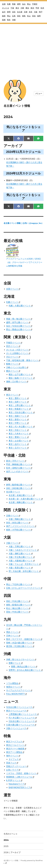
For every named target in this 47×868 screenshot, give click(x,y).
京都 (26, 12)
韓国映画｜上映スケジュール (20, 777)
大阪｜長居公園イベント (21, 568)
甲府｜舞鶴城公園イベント (19, 464)
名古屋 (20, 12)
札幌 (9, 4)
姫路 (4, 16)
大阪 (36, 12)
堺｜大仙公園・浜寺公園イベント (25, 571)
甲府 (37, 8)
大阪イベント (13, 543)
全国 (4, 4)
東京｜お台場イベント (20, 441)
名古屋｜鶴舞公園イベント (22, 502)
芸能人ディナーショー (17, 766)
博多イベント (13, 632)
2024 (6, 840)
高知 (34, 16)
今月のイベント (11, 834)
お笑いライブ (13, 770)
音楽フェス (12, 763)
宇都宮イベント (14, 343)
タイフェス (15, 759)
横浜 (27, 8)
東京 (17, 8)
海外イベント (13, 756)
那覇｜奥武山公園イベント (24, 667)
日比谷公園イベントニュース (23, 721)
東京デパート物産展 (16, 749)
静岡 (9, 12)
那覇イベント (16, 663)
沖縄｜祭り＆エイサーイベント (21, 659)
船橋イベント (13, 364)
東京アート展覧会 (15, 752)
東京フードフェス (15, 742)
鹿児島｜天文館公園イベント (20, 646)
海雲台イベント (14, 687)
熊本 (9, 20)
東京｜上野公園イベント (21, 405)
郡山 (29, 4)
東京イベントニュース (17, 711)
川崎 (22, 8)
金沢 (4, 12)
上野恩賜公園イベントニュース (24, 714)
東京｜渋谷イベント (19, 430)
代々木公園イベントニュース (23, 718)
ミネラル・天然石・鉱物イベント (22, 773)
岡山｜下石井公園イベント (19, 584)
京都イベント (13, 516)
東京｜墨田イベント (19, 398)
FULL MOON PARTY (16, 694)
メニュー (39, 94)
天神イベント (13, 636)
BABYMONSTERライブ (20, 787)
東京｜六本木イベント (20, 434)
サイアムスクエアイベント (19, 690)
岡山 (9, 16)
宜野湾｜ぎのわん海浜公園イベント (26, 670)
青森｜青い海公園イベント (19, 319)
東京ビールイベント (16, 745)
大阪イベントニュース (17, 728)
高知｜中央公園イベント (18, 612)
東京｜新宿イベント (19, 419)
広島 (14, 16)
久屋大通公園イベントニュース (21, 725)
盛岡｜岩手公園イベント (18, 322)
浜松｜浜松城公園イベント (19, 488)
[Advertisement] (23, 48)
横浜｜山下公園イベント (21, 374)
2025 (6, 846)
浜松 (14, 12)
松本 (42, 8)
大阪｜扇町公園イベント (21, 554)
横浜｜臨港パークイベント (22, 378)
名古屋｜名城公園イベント (22, 495)
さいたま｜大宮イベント (18, 350)
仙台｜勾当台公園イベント (19, 326)
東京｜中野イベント (19, 423)
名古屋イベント (13, 492)
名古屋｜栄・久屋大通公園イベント (26, 499)
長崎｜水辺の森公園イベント (20, 643)
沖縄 (14, 20)
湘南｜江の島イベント (17, 382)
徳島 (24, 16)
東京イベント (13, 395)
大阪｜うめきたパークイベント (24, 550)
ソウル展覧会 (13, 683)
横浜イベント (13, 371)
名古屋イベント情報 (17, 106)
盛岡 (19, 4)
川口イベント (13, 357)
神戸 (41, 12)
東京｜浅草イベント (19, 402)
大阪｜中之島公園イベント (22, 557)
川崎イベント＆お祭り (17, 367)
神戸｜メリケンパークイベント (21, 526)
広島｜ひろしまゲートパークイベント (24, 588)
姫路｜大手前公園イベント (19, 530)
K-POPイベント (14, 780)
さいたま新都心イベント (18, 353)
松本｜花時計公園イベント (19, 468)
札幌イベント (13, 302)
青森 (14, 4)
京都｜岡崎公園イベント (21, 519)
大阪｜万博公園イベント (21, 546)
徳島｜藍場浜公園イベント (19, 605)
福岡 (39, 16)
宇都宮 (35, 4)
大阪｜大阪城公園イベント (22, 561)
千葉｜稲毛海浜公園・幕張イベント (23, 360)
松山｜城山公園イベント (18, 608)
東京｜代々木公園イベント (22, 427)
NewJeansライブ (17, 784)
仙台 (24, 4)
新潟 (32, 8)
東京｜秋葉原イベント (20, 409)
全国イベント (13, 289)
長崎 (4, 20)
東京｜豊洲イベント (19, 437)
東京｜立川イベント (19, 448)
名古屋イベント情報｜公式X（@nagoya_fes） (23, 223)
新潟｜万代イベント (16, 461)
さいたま (6, 8)
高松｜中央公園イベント (18, 601)
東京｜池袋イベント (19, 416)
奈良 (31, 12)
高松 (19, 16)
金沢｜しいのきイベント (18, 471)
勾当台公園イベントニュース (20, 707)
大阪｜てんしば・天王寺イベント (25, 564)
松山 (29, 16)
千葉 (12, 8)
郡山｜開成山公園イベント (19, 329)
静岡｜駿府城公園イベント (19, 485)
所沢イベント (13, 346)
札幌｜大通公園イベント (21, 306)
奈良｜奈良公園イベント (18, 523)
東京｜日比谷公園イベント (22, 412)
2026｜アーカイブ (12, 852)
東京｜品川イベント (19, 444)
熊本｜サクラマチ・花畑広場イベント (24, 639)
